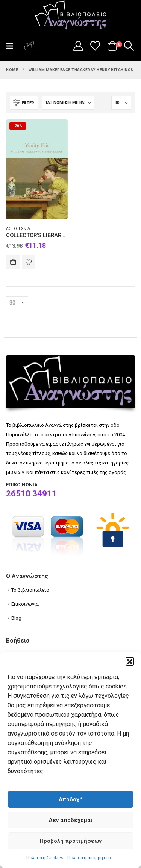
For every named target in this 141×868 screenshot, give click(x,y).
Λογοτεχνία (18, 229)
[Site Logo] (71, 15)
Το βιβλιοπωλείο (30, 590)
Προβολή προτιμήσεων (71, 841)
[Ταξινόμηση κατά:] (68, 103)
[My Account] (78, 46)
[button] (130, 661)
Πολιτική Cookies (45, 858)
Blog (16, 618)
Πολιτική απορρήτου (89, 858)
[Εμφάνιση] (121, 103)
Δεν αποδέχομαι (70, 820)
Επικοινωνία (25, 604)
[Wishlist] (95, 46)
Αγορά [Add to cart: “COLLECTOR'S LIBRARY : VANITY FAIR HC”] (13, 262)
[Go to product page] (37, 169)
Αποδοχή (71, 799)
